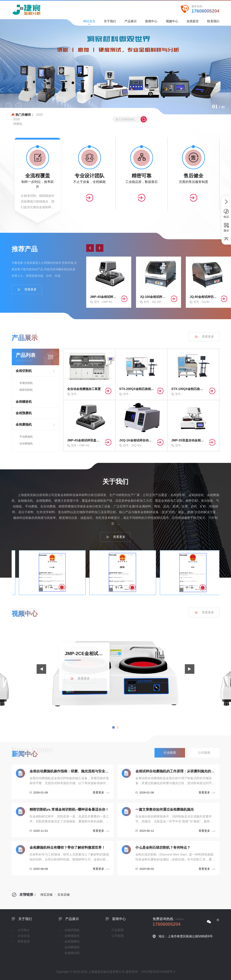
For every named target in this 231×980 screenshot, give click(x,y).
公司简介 (24, 930)
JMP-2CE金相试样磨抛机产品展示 (84, 653)
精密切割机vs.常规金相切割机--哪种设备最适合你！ (69, 809)
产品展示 (131, 23)
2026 (17, 119)
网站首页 (89, 22)
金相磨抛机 (24, 425)
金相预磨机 (24, 413)
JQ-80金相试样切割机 (204, 297)
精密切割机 (26, 390)
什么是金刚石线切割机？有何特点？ (163, 848)
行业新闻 (118, 930)
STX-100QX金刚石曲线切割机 (189, 389)
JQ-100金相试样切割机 (154, 297)
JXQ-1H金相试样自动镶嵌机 (137, 440)
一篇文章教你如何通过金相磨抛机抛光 (165, 809)
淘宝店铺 (46, 895)
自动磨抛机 (26, 443)
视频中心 (172, 23)
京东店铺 (62, 895)
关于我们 (110, 23)
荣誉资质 (24, 941)
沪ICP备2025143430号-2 (158, 972)
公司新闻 (118, 936)
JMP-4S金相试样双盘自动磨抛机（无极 (104, 297)
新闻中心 (151, 23)
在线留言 (193, 23)
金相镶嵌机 (24, 402)
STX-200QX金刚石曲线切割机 (137, 389)
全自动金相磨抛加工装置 (84, 389)
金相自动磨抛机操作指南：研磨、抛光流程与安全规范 (69, 771)
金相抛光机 (72, 953)
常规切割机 (26, 383)
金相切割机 (24, 371)
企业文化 (24, 936)
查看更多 (27, 290)
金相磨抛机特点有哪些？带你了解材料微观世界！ (67, 848)
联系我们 (213, 23)
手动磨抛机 (26, 437)
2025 (39, 115)
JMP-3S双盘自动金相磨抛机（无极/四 (189, 440)
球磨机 (18, 124)
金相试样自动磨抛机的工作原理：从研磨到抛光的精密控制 (175, 771)
